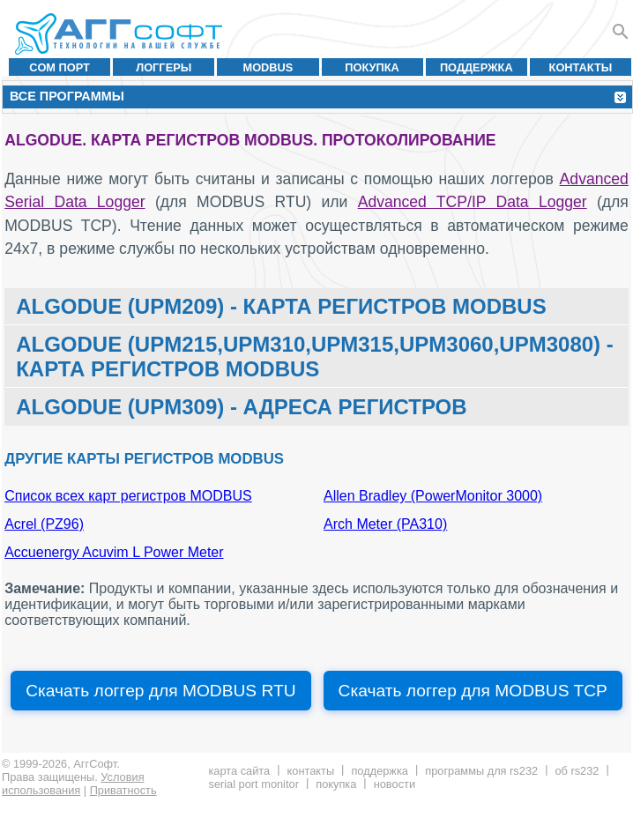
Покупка (372, 67)
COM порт (60, 67)
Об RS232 (577, 771)
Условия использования (73, 784)
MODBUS (268, 67)
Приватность (123, 790)
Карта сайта (239, 771)
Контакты (581, 67)
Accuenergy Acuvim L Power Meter (114, 552)
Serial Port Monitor (253, 784)
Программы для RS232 (481, 771)
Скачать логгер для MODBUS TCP (473, 691)
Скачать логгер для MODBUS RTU (160, 691)
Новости (395, 784)
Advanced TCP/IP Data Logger (473, 202)
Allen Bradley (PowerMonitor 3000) (433, 496)
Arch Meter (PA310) (385, 524)
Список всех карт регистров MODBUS (128, 496)
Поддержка (477, 67)
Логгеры (164, 67)
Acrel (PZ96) (44, 524)
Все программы (67, 96)
